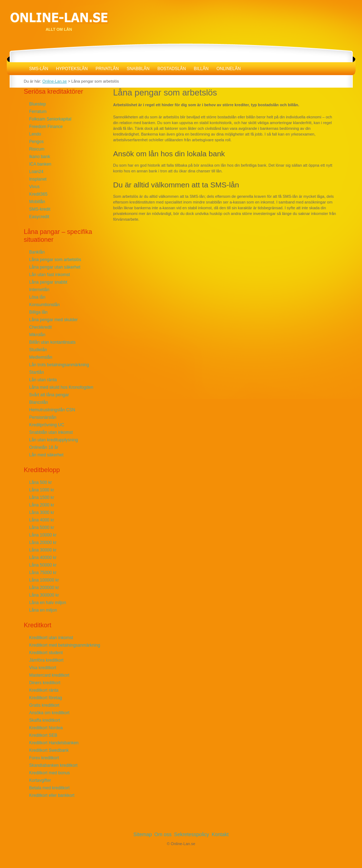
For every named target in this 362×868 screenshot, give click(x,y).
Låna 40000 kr (43, 558)
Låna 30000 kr (43, 550)
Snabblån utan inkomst (51, 432)
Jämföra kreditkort (46, 660)
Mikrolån (37, 335)
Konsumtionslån (44, 305)
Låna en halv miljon (48, 603)
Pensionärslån (43, 417)
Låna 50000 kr (43, 565)
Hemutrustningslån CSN (52, 410)
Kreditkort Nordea (46, 728)
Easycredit (39, 217)
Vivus (34, 187)
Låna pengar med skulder (54, 320)
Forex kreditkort (44, 758)
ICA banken (40, 164)
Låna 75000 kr (43, 573)
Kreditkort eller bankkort (52, 795)
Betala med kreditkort (49, 788)
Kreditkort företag (46, 698)
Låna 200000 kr (44, 588)
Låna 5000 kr (42, 528)
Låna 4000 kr (42, 520)
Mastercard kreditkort (49, 675)
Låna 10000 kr (43, 535)
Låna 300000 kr (44, 595)
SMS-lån (39, 69)
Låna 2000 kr (42, 505)
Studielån (38, 350)
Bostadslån (172, 69)
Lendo (35, 134)
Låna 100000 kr (44, 580)
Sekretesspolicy (192, 834)
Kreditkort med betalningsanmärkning (65, 645)
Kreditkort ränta (44, 690)
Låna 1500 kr (42, 497)
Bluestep (38, 104)
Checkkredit (41, 327)
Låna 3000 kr (42, 513)
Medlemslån (41, 357)
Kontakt (220, 834)
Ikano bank (40, 157)
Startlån (37, 372)
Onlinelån (229, 69)
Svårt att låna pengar (49, 395)
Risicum (37, 149)
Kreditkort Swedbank (49, 750)
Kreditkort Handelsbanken (54, 743)
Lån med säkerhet (46, 455)
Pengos (37, 142)
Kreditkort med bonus (50, 773)
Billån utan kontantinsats (53, 342)
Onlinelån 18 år (44, 447)
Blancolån (39, 402)
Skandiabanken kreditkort (53, 765)
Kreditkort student (46, 653)
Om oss (163, 834)
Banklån (37, 252)
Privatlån (107, 69)
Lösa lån (37, 297)
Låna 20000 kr (43, 543)
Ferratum (38, 112)
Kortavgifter (40, 780)
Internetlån (39, 290)
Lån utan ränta (43, 380)
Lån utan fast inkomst (50, 275)
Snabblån (138, 69)
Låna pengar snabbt (48, 282)
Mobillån (37, 202)
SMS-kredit (40, 209)
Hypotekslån (72, 69)
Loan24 (36, 172)
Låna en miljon (43, 610)
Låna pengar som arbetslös (55, 260)
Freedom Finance (46, 127)
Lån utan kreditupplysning (54, 440)
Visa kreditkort (43, 668)
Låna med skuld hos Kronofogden (61, 387)
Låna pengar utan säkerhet (55, 267)
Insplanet (38, 179)
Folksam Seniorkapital (50, 119)
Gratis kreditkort (44, 705)
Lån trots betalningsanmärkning (59, 365)
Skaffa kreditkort (45, 720)
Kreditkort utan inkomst (51, 638)
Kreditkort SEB (43, 735)
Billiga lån (38, 312)
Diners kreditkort (45, 683)
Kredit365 (38, 194)
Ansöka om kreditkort (49, 713)
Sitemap (142, 834)
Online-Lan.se (16, 69)
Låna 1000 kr (42, 490)
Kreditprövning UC (47, 425)
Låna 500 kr (41, 482)
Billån (201, 69)
